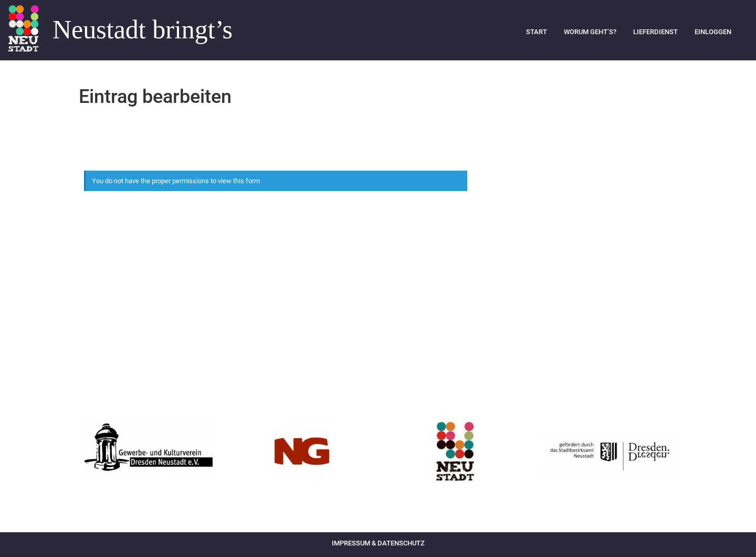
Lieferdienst (655, 32)
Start (537, 32)
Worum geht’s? (590, 32)
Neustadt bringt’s (143, 30)
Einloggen (713, 32)
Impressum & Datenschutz (378, 543)
